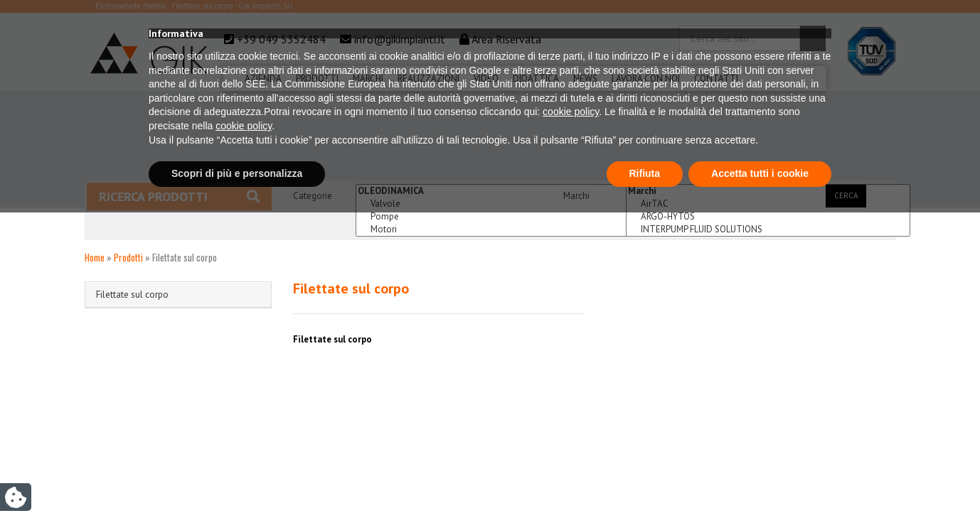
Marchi (368, 79)
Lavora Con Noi (646, 79)
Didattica (536, 79)
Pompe (498, 217)
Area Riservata (506, 39)
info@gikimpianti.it (400, 39)
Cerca (846, 195)
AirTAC (768, 204)
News (585, 79)
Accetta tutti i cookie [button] (760, 479)
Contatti (716, 79)
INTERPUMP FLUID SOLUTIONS (768, 230)
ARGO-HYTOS (768, 217)
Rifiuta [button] (645, 479)
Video (486, 79)
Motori (498, 230)
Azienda (263, 79)
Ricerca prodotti (179, 196)
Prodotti (317, 79)
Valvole (498, 204)
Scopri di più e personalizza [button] (237, 479)
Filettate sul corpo (132, 295)
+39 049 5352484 (281, 39)
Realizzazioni (428, 79)
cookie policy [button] (571, 418)
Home (95, 257)
